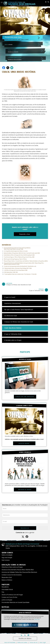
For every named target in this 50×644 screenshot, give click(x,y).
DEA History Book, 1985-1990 (11, 272)
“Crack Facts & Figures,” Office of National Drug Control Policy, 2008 (19, 257)
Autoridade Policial (7, 589)
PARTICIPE (25, 352)
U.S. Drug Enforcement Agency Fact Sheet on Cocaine (16, 251)
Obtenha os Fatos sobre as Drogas (12, 567)
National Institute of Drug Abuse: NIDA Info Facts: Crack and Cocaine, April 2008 (22, 253)
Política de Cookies (22, 642)
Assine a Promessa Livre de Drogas (12, 595)
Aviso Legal (43, 642)
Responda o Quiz (7, 577)
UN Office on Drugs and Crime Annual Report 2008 (16, 270)
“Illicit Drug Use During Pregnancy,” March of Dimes (15, 259)
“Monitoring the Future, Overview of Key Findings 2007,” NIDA (18, 268)
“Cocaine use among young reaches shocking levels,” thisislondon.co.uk (20, 266)
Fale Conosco (6, 560)
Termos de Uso (33, 642)
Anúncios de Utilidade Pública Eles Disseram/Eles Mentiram (19, 572)
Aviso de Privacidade (10, 642)
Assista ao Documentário (18, 570)
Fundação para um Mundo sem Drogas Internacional (22, 544)
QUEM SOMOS (7, 553)
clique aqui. (37, 619)
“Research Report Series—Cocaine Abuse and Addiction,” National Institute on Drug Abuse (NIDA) (26, 261)
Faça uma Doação (7, 558)
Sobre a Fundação (7, 555)
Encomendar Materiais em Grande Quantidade (16, 602)
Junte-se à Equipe (7, 600)
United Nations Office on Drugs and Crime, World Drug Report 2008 (19, 255)
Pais (3, 592)
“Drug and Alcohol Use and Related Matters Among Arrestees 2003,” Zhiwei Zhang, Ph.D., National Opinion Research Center (24, 264)
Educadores (5, 587)
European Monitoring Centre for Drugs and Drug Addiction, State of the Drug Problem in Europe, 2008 (17, 249)
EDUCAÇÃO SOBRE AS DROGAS (14, 565)
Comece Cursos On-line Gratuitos (12, 575)
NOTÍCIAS (5, 607)
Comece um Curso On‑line (9, 597)
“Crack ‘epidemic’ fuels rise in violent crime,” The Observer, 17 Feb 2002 (20, 274)
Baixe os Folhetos (7, 580)
